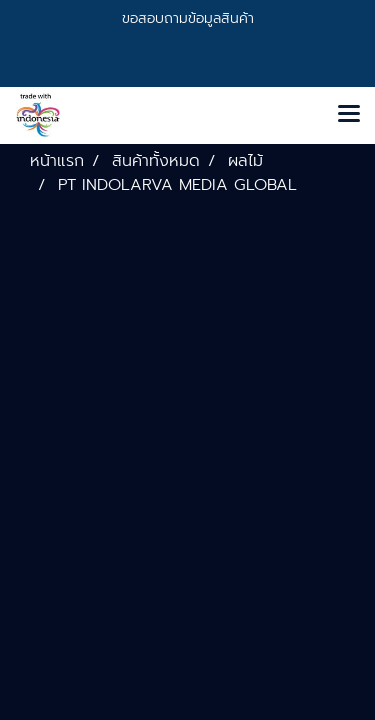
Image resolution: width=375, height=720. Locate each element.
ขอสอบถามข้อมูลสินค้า (188, 18)
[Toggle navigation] (349, 115)
